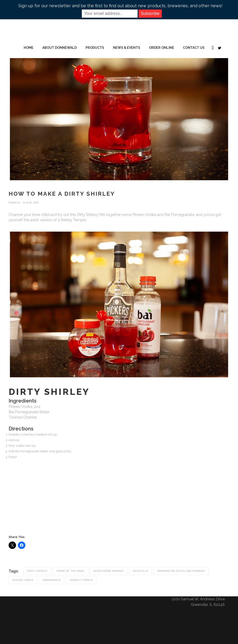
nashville (141, 571)
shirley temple (81, 580)
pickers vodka (23, 580)
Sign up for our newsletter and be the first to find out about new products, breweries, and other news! (120, 6)
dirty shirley (37, 571)
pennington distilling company (181, 571)
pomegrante (52, 580)
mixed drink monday (109, 571)
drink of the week (71, 571)
